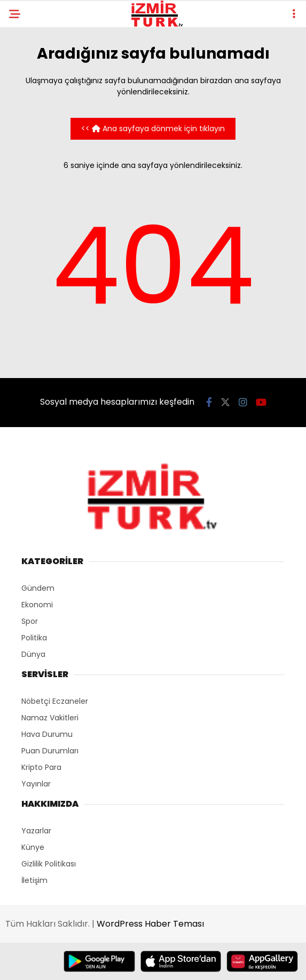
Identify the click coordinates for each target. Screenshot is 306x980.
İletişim (34, 880)
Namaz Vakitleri (50, 718)
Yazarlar (36, 831)
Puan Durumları (50, 751)
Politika (34, 638)
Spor (30, 621)
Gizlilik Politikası (49, 864)
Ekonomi (37, 605)
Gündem (38, 588)
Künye (33, 847)
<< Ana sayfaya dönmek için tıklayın (153, 128)
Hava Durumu (47, 734)
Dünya (33, 654)
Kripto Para (41, 767)
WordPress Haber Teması (150, 924)
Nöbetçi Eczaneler (55, 701)
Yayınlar (36, 784)
